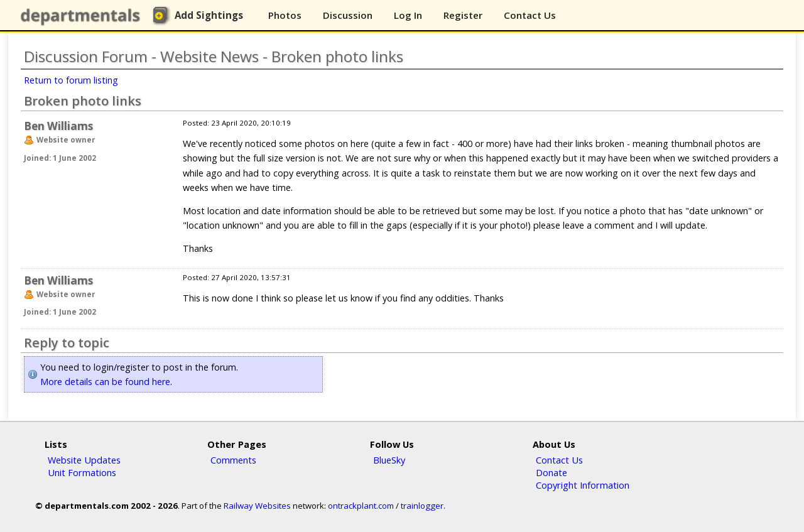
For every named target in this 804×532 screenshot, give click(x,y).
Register (463, 15)
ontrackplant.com (361, 506)
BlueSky (389, 460)
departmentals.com (83, 16)
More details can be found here (105, 382)
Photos (285, 15)
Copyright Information (583, 485)
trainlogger (422, 506)
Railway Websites (257, 506)
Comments (233, 460)
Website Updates (84, 460)
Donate (551, 472)
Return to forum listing (71, 80)
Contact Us (530, 15)
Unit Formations (82, 472)
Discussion (348, 15)
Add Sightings (209, 15)
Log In (408, 15)
